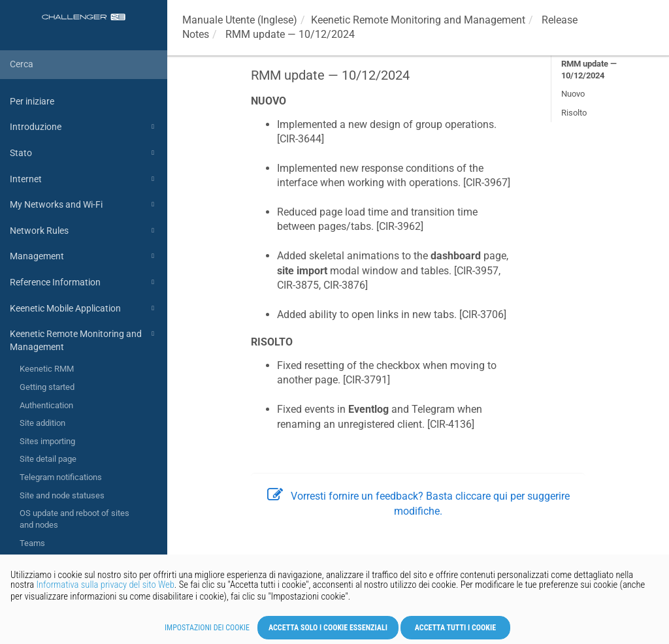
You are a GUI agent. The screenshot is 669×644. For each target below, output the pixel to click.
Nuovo (573, 94)
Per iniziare (32, 101)
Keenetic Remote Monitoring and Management (84, 339)
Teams (32, 543)
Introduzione (84, 127)
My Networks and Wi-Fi (84, 204)
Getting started (47, 387)
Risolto (574, 113)
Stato (84, 153)
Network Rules (84, 231)
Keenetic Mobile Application (84, 308)
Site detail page (48, 459)
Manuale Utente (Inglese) (240, 20)
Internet (84, 179)
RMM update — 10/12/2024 (589, 70)
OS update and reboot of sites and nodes (74, 519)
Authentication (46, 405)
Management (84, 256)
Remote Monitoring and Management (418, 20)
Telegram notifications (61, 477)
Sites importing (47, 441)
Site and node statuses (62, 495)
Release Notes (89, 562)
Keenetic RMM (47, 369)
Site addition (42, 423)
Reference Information (84, 282)
